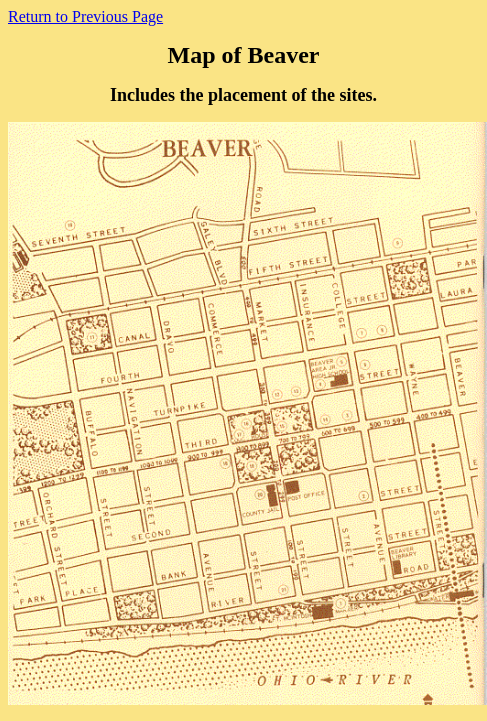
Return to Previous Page (85, 16)
